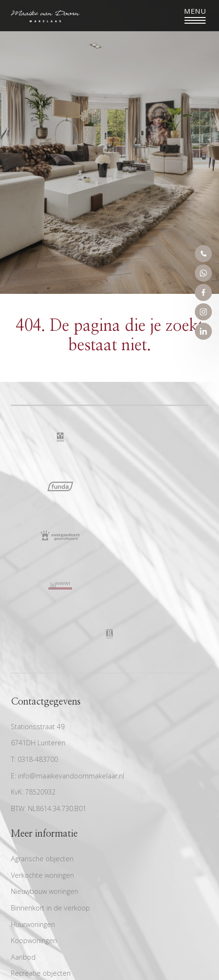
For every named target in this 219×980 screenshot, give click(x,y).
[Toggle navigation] (195, 16)
